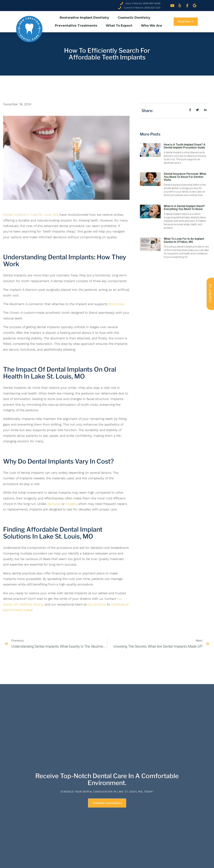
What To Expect (120, 26)
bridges (71, 504)
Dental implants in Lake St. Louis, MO (30, 215)
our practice (97, 604)
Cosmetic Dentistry (135, 18)
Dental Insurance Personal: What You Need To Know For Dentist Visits (185, 177)
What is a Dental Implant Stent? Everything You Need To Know (184, 208)
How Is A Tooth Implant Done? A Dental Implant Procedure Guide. (185, 146)
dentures (54, 504)
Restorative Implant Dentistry (85, 18)
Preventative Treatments (77, 26)
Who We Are (152, 26)
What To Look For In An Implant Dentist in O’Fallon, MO (184, 240)
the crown (116, 304)
